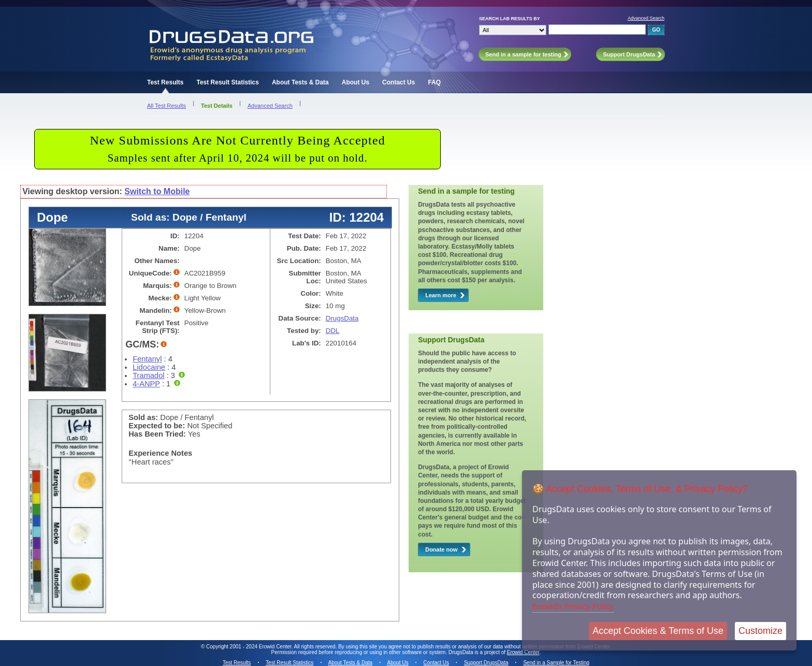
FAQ (434, 82)
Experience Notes (160, 453)
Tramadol (148, 375)
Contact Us (398, 82)
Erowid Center (523, 652)
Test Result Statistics (227, 82)
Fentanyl (147, 359)
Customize (760, 631)
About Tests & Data (300, 82)
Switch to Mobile (157, 191)
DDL (333, 331)
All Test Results (166, 106)
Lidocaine (149, 367)
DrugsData (342, 318)
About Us (356, 82)
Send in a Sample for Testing (556, 663)
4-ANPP (146, 384)
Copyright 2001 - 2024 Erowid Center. (249, 647)
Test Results (165, 82)
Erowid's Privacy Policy (573, 606)
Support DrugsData (486, 663)
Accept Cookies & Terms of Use (658, 631)
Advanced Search (646, 18)
